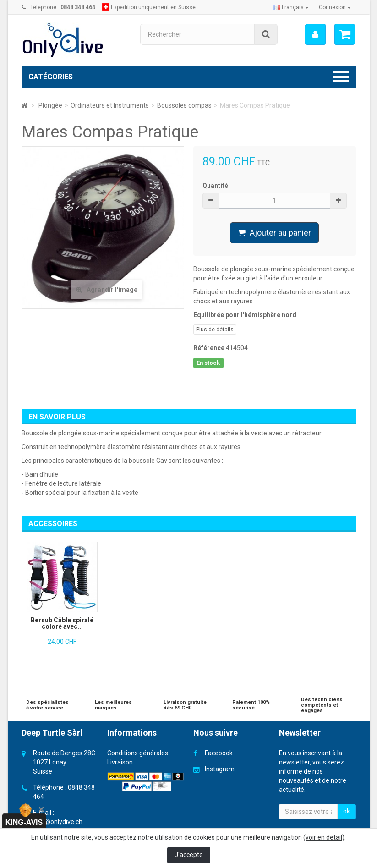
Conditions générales (138, 753)
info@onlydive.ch (58, 822)
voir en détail (324, 837)
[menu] (315, 34)
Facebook (219, 753)
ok (347, 811)
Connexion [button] (335, 7)
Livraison (120, 762)
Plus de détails (215, 330)
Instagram (220, 769)
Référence (209, 348)
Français (291, 7)
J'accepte (189, 855)
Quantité (215, 186)
